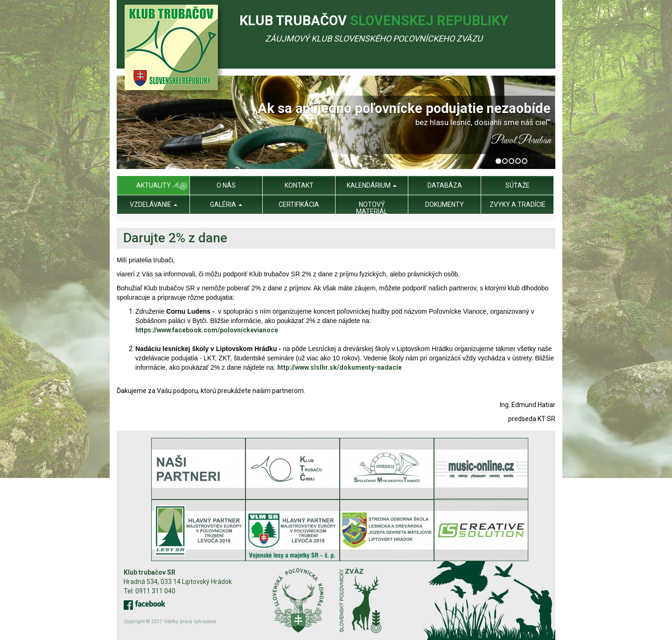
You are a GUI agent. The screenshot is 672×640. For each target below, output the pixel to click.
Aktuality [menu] (154, 185)
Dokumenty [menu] (444, 204)
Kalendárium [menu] (372, 185)
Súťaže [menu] (518, 185)
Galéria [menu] (226, 204)
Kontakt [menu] (299, 185)
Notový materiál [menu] (372, 208)
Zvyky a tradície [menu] (518, 204)
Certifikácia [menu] (299, 204)
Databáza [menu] (445, 185)
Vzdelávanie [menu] (154, 204)
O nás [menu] (226, 185)
